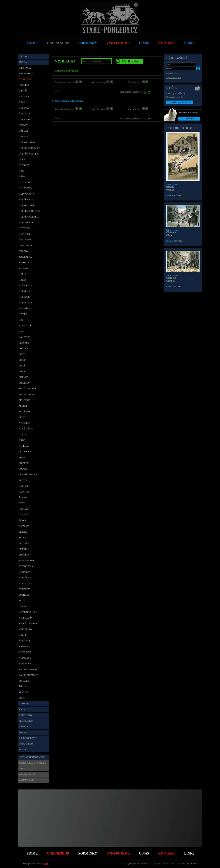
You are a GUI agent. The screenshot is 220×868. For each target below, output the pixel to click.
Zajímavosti (27, 780)
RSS (46, 864)
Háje (22, 171)
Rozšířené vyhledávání (67, 71)
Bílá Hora (25, 68)
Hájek (22, 177)
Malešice (25, 400)
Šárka (23, 520)
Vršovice (25, 646)
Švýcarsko (26, 744)
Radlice (24, 486)
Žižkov (23, 687)
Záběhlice (25, 664)
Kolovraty (26, 303)
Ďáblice (24, 131)
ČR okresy (26, 56)
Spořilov (24, 555)
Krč (21, 320)
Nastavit (190, 119)
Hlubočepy (26, 188)
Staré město (26, 560)
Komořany (26, 308)
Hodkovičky (26, 194)
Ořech (23, 440)
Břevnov (24, 96)
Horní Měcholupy (30, 211)
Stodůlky (25, 572)
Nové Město (26, 429)
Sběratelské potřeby (33, 763)
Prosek (23, 480)
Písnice (23, 457)
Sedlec (23, 538)
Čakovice (25, 114)
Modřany (25, 412)
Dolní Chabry (27, 142)
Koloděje (25, 297)
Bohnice (24, 85)
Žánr (22, 709)
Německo (25, 727)
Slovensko (26, 721)
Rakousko (25, 715)
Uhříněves (25, 606)
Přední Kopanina (29, 475)
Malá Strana (27, 394)
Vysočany (25, 658)
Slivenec (24, 543)
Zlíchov (24, 692)
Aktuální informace (32, 757)
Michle (23, 406)
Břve (22, 102)
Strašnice (25, 578)
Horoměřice (26, 222)
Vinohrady (26, 629)
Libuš (22, 366)
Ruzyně (24, 515)
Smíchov (24, 549)
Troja (22, 601)
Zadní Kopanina (28, 669)
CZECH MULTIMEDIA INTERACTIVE (179, 864)
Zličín (23, 698)
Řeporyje (24, 497)
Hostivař (24, 228)
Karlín (23, 274)
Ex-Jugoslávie (28, 738)
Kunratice (25, 326)
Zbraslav (25, 681)
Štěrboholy (26, 566)
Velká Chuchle (28, 624)
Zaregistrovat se (173, 73)
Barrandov (26, 74)
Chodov (24, 251)
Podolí (23, 469)
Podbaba (24, 463)
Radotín (24, 492)
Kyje (22, 331)
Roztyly (24, 509)
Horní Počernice (29, 217)
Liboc (22, 360)
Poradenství (27, 774)
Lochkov (24, 383)
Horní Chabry (27, 205)
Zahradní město (29, 675)
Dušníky (24, 165)
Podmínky (88, 853)
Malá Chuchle (28, 389)
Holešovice (26, 200)
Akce (22, 769)
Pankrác (24, 446)
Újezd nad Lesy (28, 612)
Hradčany (25, 240)
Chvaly (23, 125)
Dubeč (23, 159)
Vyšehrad (25, 652)
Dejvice (24, 137)
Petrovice (25, 452)
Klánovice (25, 286)
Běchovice (25, 79)
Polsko (24, 732)
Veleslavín (26, 618)
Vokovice (25, 641)
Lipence (24, 377)
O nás (144, 853)
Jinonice (24, 263)
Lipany (23, 371)
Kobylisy (25, 291)
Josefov (24, 268)
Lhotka (24, 349)
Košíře (23, 314)
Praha (23, 62)
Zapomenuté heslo (174, 77)
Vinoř (22, 635)
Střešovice (26, 583)
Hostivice (25, 234)
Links (189, 853)
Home (33, 853)
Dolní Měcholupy (30, 148)
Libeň (22, 354)
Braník (23, 91)
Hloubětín (25, 182)
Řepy (22, 503)
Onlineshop (58, 853)
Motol (23, 417)
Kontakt (167, 853)
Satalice (24, 526)
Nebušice (24, 423)
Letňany (24, 343)
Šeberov (24, 532)
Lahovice (25, 337)
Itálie (23, 750)
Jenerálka (25, 257)
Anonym (24, 704)
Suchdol (24, 595)
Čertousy (25, 119)
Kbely (23, 280)
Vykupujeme (118, 853)
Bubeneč (24, 108)
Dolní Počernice (29, 154)
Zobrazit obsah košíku (179, 102)
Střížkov (24, 589)
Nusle (23, 434)
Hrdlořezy (26, 245)
